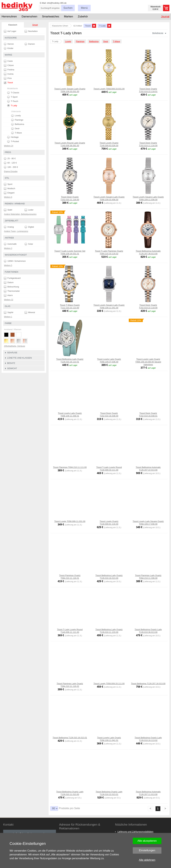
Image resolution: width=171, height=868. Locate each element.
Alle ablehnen (147, 860)
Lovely (68, 41)
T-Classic (13, 93)
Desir (106, 41)
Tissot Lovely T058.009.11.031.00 (70, 521)
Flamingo (80, 41)
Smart (35, 25)
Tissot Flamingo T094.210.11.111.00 (70, 467)
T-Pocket (13, 141)
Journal (165, 17)
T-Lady (12, 106)
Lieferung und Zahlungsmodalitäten (135, 832)
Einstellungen (147, 850)
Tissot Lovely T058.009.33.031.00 (109, 89)
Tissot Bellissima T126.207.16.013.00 (148, 684)
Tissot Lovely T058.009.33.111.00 (109, 684)
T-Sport (12, 97)
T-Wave (116, 41)
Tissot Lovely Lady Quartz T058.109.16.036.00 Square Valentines (148, 362)
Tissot (8, 83)
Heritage (13, 137)
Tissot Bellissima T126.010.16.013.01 (70, 738)
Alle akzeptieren (147, 841)
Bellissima (94, 41)
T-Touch (13, 101)
